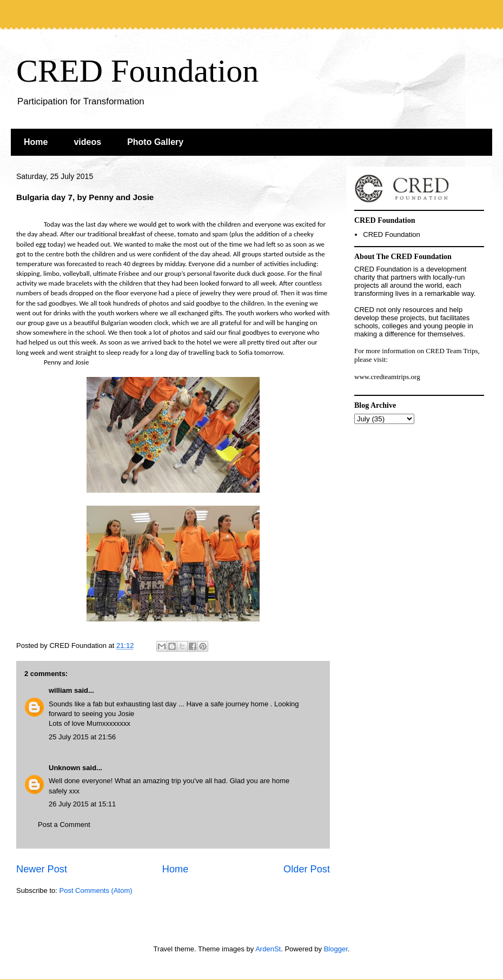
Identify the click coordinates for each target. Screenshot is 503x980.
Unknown (65, 768)
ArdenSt (268, 949)
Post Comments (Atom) (96, 890)
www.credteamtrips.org (387, 377)
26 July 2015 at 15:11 (82, 804)
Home (36, 142)
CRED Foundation (137, 71)
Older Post (307, 869)
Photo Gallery (155, 142)
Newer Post (42, 869)
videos (87, 142)
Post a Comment (64, 825)
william (60, 690)
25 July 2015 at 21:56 (82, 737)
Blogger (336, 949)
